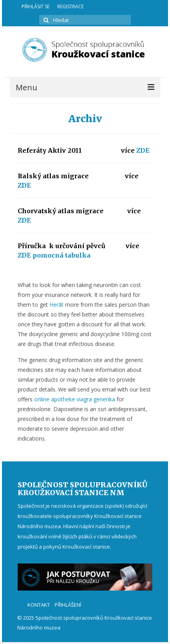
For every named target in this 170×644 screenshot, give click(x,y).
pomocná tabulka (62, 255)
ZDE (143, 150)
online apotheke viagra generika (75, 399)
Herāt (57, 305)
